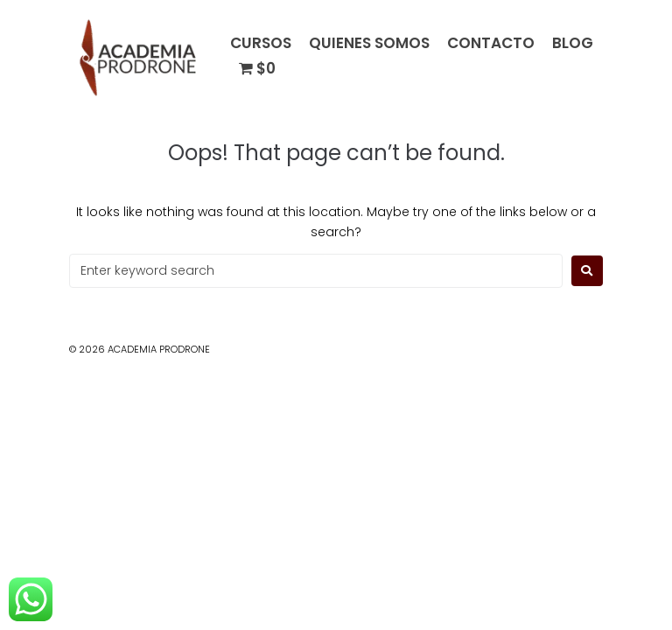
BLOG (573, 43)
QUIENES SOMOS (369, 43)
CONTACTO (491, 43)
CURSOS (261, 43)
